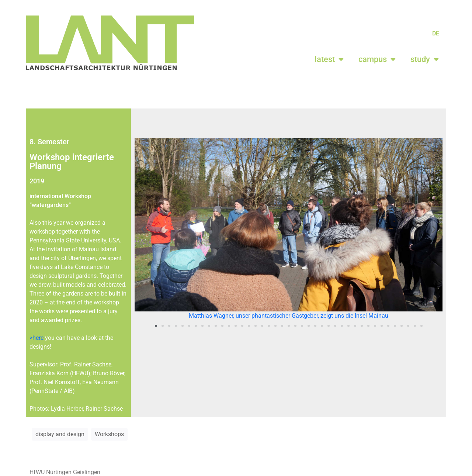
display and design (60, 434)
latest (329, 59)
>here (37, 338)
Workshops (109, 434)
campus (377, 59)
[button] (143, 229)
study (425, 59)
